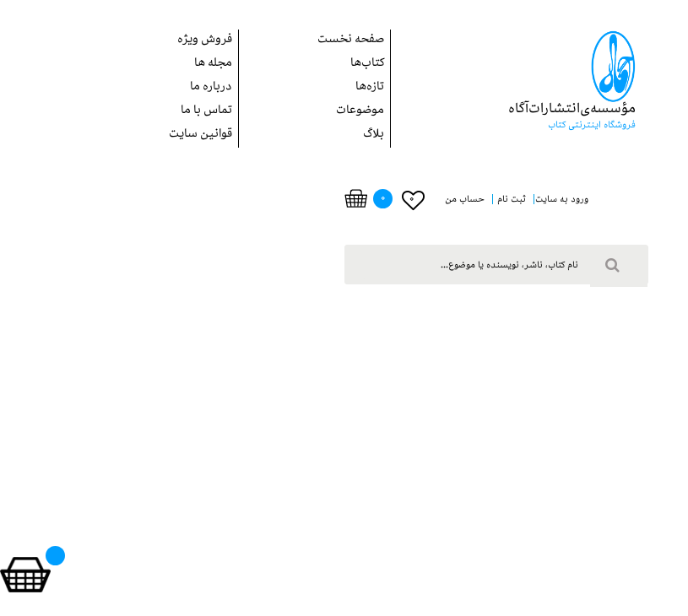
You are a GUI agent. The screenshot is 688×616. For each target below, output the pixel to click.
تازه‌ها (370, 88)
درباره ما (211, 88)
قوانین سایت (200, 135)
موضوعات (360, 112)
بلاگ (374, 135)
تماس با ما (206, 112)
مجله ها (213, 65)
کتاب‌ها (367, 65)
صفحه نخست (351, 41)
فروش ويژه (205, 41)
